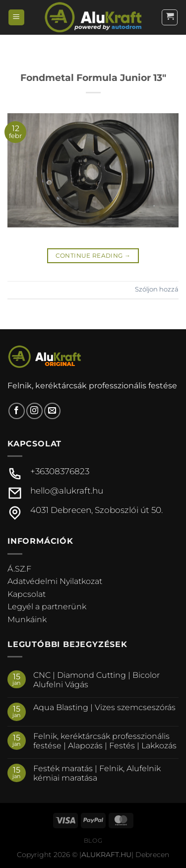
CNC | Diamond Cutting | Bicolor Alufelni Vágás (96, 680)
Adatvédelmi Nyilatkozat (55, 581)
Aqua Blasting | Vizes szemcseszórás (104, 707)
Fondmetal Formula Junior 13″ (93, 77)
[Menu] (16, 18)
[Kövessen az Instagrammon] (34, 411)
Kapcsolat (27, 594)
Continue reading (93, 255)
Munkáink (27, 619)
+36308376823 (60, 471)
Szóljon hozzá (157, 289)
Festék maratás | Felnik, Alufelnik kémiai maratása (97, 773)
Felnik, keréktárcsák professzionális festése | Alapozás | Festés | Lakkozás (105, 741)
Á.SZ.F (19, 569)
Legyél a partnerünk (47, 607)
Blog (93, 840)
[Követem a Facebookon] (17, 411)
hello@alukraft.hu (67, 491)
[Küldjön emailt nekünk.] (52, 411)
